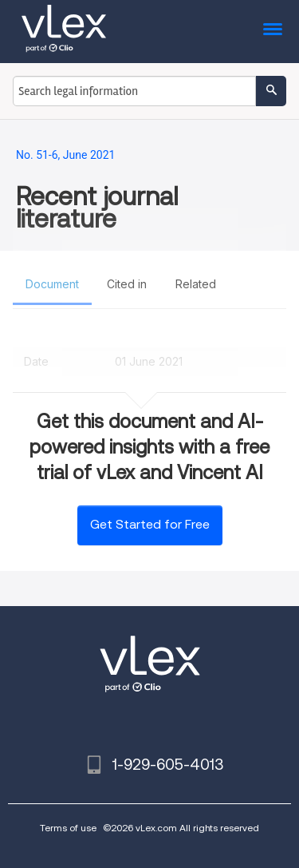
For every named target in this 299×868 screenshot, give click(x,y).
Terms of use (68, 828)
